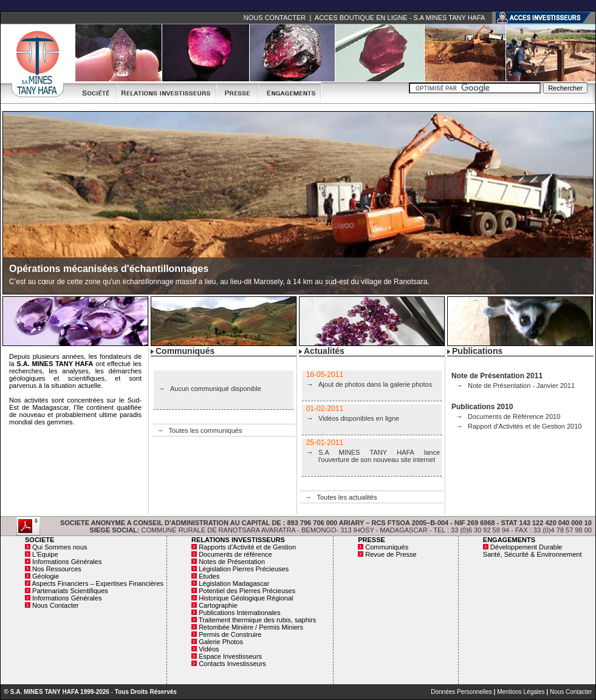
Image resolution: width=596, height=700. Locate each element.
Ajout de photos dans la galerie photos (375, 384)
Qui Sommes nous (60, 547)
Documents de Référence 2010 (514, 416)
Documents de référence (235, 554)
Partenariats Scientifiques (70, 591)
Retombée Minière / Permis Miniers (251, 627)
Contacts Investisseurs (232, 664)
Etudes (209, 576)
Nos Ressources (57, 569)
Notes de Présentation (232, 562)
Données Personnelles (461, 692)
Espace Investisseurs (230, 656)
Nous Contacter (55, 605)
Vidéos (209, 649)
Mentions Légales (521, 692)
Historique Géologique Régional (246, 598)
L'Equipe (45, 554)
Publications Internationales (240, 613)
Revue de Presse (391, 554)
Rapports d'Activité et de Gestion (247, 547)
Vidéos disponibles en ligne (359, 418)
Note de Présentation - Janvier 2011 (521, 386)
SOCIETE (39, 540)
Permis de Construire (230, 634)
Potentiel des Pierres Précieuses (247, 591)
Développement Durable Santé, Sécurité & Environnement (533, 551)
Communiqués (387, 547)
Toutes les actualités (347, 497)
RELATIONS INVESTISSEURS (238, 540)
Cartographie (218, 605)
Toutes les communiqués (205, 430)
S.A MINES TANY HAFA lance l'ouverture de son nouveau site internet (379, 456)
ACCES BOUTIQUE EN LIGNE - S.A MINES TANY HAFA (400, 18)
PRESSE (372, 540)
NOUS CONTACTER (275, 18)
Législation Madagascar (234, 583)
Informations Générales (67, 562)
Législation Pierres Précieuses (244, 569)
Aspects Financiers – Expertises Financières (97, 583)
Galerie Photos (221, 642)
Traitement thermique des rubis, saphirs (257, 620)
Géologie (46, 576)
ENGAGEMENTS (509, 540)
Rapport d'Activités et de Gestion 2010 (525, 426)
